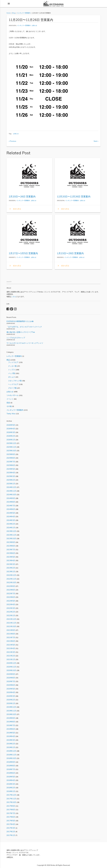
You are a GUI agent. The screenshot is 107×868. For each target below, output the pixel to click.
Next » (96, 141)
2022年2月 (11, 612)
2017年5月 (11, 821)
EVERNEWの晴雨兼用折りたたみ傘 (20, 321)
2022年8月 (11, 590)
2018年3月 (11, 784)
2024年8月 (11, 502)
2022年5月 (11, 601)
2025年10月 (11, 451)
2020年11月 (11, 667)
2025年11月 (11, 447)
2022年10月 (11, 582)
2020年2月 (11, 700)
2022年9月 (11, 586)
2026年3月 (11, 432)
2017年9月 (11, 806)
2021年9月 (11, 630)
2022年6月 (11, 597)
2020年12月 (11, 663)
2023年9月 (11, 542)
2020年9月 (11, 674)
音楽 (8, 403)
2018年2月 (11, 788)
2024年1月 (11, 528)
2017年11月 (11, 799)
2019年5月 (11, 733)
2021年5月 (11, 645)
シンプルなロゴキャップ (16, 338)
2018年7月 (11, 769)
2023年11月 (11, 535)
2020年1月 (11, 703)
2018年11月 (11, 755)
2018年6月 (11, 773)
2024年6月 (11, 509)
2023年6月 (11, 553)
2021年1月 (11, 659)
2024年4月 (11, 517)
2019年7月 (11, 725)
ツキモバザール (12, 395)
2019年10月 (11, 714)
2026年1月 (11, 440)
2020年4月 (11, 692)
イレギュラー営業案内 (24, 25)
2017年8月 (11, 810)
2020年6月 (11, 685)
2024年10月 (11, 495)
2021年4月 (11, 648)
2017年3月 (11, 828)
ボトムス (11, 377)
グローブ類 (12, 388)
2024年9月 (11, 498)
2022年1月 (11, 615)
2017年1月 (11, 835)
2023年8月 (11, 546)
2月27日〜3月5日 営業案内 (23, 253)
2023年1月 (11, 572)
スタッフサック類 (14, 381)
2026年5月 (11, 425)
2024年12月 (11, 487)
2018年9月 (11, 762)
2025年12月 (11, 443)
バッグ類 (11, 373)
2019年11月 (11, 711)
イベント (10, 399)
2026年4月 (11, 429)
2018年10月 (11, 758)
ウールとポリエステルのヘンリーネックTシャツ (25, 343)
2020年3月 (11, 696)
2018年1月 (11, 791)
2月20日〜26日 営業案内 (22, 196)
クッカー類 (12, 366)
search (9, 282)
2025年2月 (11, 480)
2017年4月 (11, 824)
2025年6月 (11, 465)
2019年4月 (11, 736)
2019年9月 (11, 718)
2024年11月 (11, 491)
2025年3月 (11, 476)
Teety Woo (11, 414)
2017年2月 (11, 832)
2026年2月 (11, 436)
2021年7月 (11, 637)
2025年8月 (11, 458)
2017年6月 (11, 817)
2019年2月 (11, 744)
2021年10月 (11, 626)
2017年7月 (11, 813)
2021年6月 (11, 641)
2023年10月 (11, 538)
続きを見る (15, 209)
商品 (8, 360)
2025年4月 (11, 473)
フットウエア (12, 362)
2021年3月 (11, 652)
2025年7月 (11, 462)
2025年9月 (11, 454)
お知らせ (34, 25)
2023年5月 (11, 557)
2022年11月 (11, 579)
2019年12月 (11, 707)
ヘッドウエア (12, 384)
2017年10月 (11, 802)
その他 (9, 406)
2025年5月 (11, 469)
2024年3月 (11, 520)
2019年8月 (11, 722)
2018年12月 (11, 751)
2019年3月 (11, 740)
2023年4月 (11, 560)
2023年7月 (11, 550)
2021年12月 (11, 619)
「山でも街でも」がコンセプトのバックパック (24, 327)
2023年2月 (11, 568)
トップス (11, 370)
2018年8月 (11, 766)
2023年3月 (11, 564)
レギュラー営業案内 (14, 356)
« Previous (12, 141)
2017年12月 (11, 795)
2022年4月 (11, 604)
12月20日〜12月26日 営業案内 (74, 196)
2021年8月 (11, 634)
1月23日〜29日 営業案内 (70, 253)
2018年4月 (11, 780)
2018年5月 (11, 777)
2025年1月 (11, 484)
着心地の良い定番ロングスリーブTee (21, 332)
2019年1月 (11, 747)
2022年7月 (11, 593)
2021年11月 (11, 623)
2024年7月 (11, 506)
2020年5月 (11, 689)
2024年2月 (11, 524)
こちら (14, 297)
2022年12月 (11, 575)
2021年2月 (11, 656)
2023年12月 (11, 531)
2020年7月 (11, 681)
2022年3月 (11, 608)
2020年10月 (11, 670)
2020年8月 (11, 678)
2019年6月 (11, 729)
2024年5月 (11, 513)
